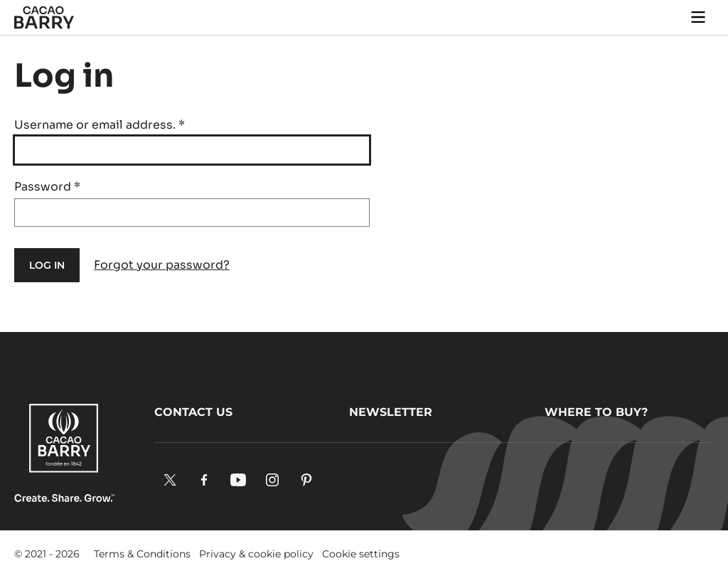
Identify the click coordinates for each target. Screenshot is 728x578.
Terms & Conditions (142, 554)
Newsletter (391, 412)
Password (47, 187)
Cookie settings (361, 554)
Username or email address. (100, 125)
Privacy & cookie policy (256, 554)
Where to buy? (596, 412)
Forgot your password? (162, 265)
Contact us (193, 412)
